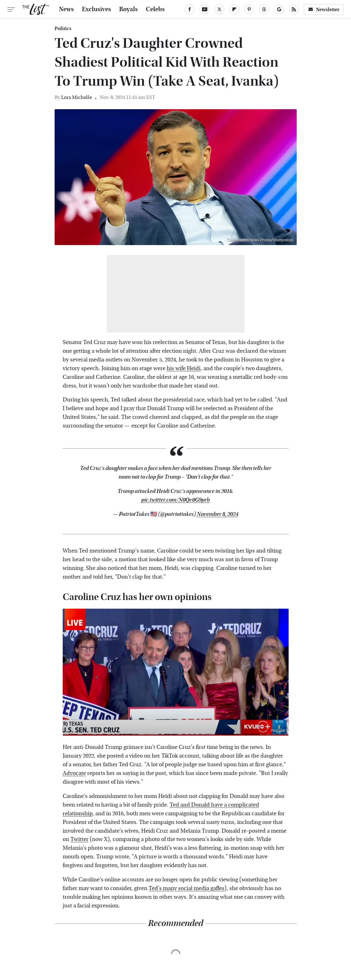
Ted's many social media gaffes (187, 888)
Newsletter (324, 9)
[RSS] (294, 9)
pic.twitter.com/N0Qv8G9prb (175, 500)
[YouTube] (205, 9)
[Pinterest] (249, 9)
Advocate (74, 773)
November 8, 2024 (218, 514)
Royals (128, 9)
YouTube (278, 731)
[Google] (279, 9)
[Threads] (264, 9)
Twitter (79, 839)
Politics (63, 29)
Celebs (155, 9)
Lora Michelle (76, 97)
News (66, 9)
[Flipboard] (234, 9)
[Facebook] (190, 9)
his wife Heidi (184, 368)
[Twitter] (219, 9)
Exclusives (97, 9)
